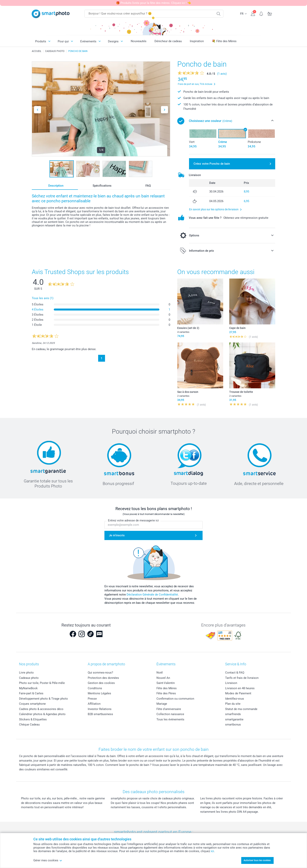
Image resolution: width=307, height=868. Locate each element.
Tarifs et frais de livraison (242, 678)
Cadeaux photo (29, 678)
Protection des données (103, 678)
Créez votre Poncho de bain (212, 164)
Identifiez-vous (235, 699)
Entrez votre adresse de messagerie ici (133, 521)
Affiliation (94, 704)
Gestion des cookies (101, 683)
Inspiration (197, 41)
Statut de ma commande (241, 709)
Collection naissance (170, 714)
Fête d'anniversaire (169, 709)
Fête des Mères (167, 688)
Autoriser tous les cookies (257, 860)
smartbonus (233, 725)
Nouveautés (139, 41)
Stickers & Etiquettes (33, 719)
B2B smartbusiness (100, 714)
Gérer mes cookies (48, 860)
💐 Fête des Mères (224, 41)
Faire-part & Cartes (31, 693)
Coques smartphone (32, 704)
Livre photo (26, 673)
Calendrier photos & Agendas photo (42, 714)
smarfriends (233, 714)
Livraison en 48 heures (240, 688)
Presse (92, 699)
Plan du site (233, 704)
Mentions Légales (99, 693)
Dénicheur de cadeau (168, 41)
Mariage (162, 704)
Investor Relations (100, 709)
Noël (160, 673)
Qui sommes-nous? (100, 673)
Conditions (95, 688)
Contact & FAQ (235, 673)
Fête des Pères (166, 693)
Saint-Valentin (166, 683)
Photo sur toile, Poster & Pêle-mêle (42, 683)
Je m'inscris (117, 535)
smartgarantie (234, 719)
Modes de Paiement (238, 693)
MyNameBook (28, 688)
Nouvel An (163, 678)
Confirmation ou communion (175, 699)
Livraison (231, 683)
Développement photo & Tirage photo (43, 699)
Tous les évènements (170, 719)
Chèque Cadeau (29, 725)
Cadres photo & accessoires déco (41, 709)
